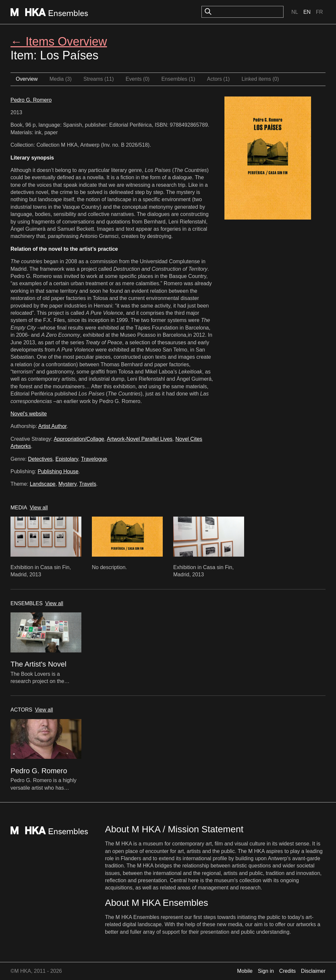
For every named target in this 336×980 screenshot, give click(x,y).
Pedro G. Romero (31, 100)
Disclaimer (313, 971)
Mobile (245, 971)
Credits (288, 971)
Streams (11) (98, 79)
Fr (319, 12)
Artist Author (52, 426)
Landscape (43, 484)
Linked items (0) (260, 79)
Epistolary (67, 459)
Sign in (266, 971)
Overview (27, 79)
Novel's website (29, 414)
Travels (88, 484)
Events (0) (138, 79)
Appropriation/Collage (79, 439)
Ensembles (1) (178, 79)
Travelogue (94, 459)
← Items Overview (59, 42)
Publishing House (58, 471)
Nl (295, 12)
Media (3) (61, 79)
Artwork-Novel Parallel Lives (140, 439)
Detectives (40, 459)
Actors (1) (218, 79)
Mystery (67, 484)
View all (39, 508)
